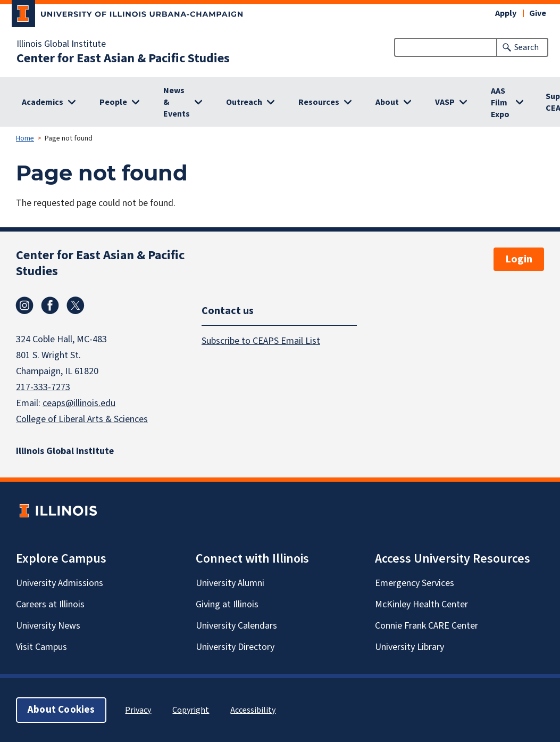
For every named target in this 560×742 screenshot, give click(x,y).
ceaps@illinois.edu (79, 403)
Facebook (50, 306)
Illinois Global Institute (61, 44)
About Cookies (61, 710)
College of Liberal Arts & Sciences (82, 419)
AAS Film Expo (500, 103)
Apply (506, 13)
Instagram (24, 306)
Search (526, 47)
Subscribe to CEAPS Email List (261, 341)
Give (538, 13)
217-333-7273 (43, 387)
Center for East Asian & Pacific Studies (123, 59)
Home (25, 138)
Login (519, 259)
